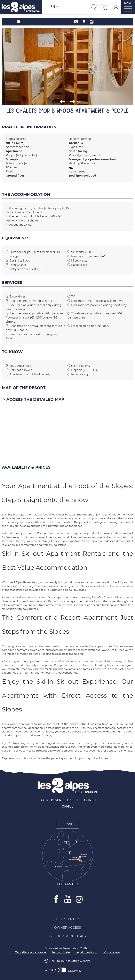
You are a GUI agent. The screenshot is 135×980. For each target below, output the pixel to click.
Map (71, 22)
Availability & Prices (79, 22)
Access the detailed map (35, 399)
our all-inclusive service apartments (25, 751)
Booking (56, 22)
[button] (105, 7)
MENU (128, 3)
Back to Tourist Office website (70, 961)
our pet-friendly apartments (90, 743)
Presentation (64, 22)
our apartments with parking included (107, 731)
